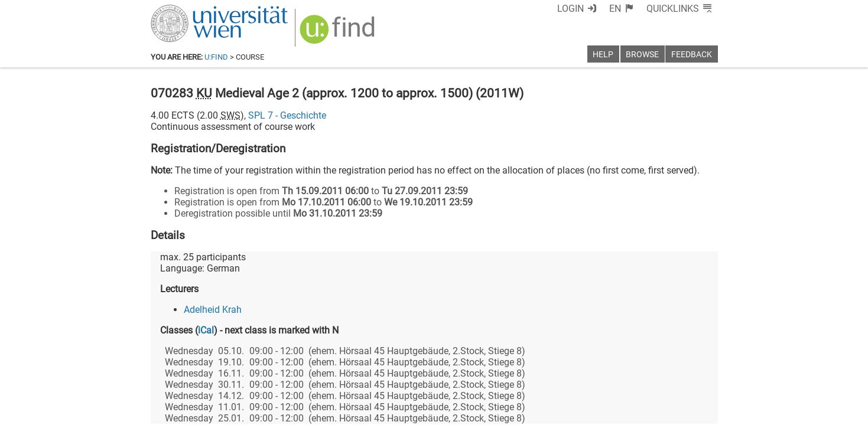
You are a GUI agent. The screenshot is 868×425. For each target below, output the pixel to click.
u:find (216, 57)
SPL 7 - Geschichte (287, 115)
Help (603, 55)
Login (570, 9)
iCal (206, 330)
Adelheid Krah (213, 310)
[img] (339, 33)
